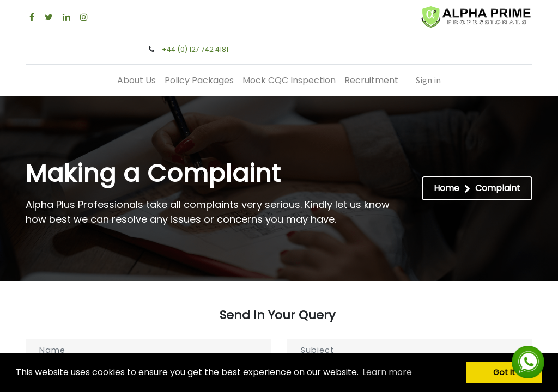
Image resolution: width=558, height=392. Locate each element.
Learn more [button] (387, 372)
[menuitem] (137, 80)
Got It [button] (504, 372)
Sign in (428, 80)
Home (447, 188)
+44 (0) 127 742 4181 (195, 49)
